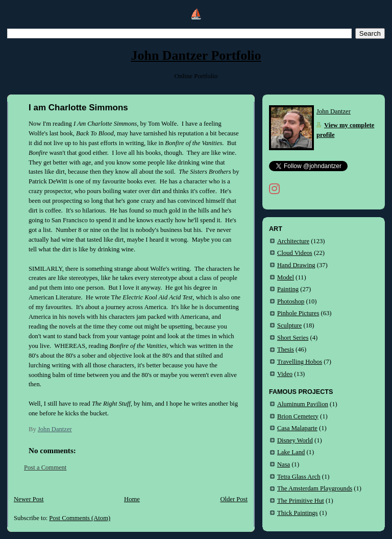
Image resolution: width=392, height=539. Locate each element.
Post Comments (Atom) (80, 518)
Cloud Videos (295, 253)
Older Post (234, 499)
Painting (288, 289)
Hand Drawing (296, 265)
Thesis (286, 349)
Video (285, 374)
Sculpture (289, 325)
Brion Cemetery (298, 416)
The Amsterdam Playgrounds (315, 488)
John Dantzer (334, 111)
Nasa (284, 464)
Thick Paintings (298, 513)
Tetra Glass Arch (299, 477)
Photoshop (291, 301)
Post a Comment (45, 467)
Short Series (293, 338)
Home (132, 499)
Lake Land (291, 452)
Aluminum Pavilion (303, 404)
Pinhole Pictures (298, 313)
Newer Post (29, 499)
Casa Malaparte (297, 428)
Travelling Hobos (300, 362)
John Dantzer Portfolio (196, 55)
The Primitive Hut (301, 501)
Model (286, 277)
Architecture (293, 241)
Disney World (295, 440)
